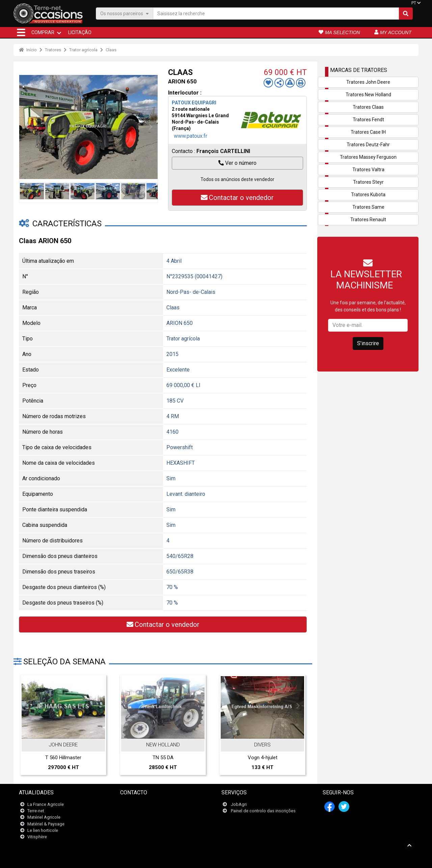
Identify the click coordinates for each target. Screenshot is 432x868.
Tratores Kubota (368, 195)
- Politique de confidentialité (247, 859)
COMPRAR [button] (43, 32)
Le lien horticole (43, 830)
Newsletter (135, 811)
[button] (21, 32)
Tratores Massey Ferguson (368, 157)
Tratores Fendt (368, 120)
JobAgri (239, 804)
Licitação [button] (80, 32)
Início (28, 50)
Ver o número (237, 163)
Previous (26, 127)
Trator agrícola (83, 50)
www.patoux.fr (191, 136)
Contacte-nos (138, 804)
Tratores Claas (368, 107)
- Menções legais (203, 859)
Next (151, 127)
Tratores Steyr (368, 182)
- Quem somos (288, 859)
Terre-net (36, 811)
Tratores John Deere (368, 82)
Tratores (53, 50)
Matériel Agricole (44, 817)
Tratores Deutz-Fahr (368, 145)
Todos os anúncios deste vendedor (237, 179)
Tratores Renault (368, 220)
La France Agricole (46, 804)
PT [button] (414, 3)
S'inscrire (368, 343)
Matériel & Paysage (46, 824)
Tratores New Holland (368, 95)
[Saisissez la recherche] (276, 14)
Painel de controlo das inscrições (263, 811)
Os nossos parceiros (125, 13)
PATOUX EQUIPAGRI (194, 103)
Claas (111, 50)
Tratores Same (368, 207)
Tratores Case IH (368, 132)
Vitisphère (37, 837)
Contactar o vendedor (237, 198)
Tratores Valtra (368, 170)
